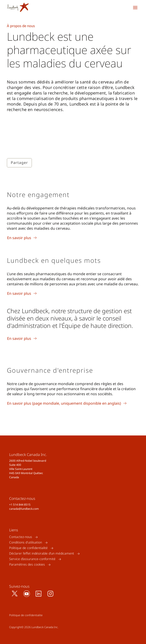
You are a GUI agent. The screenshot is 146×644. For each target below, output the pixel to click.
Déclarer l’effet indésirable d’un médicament (42, 554)
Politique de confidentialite (26, 615)
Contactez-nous (21, 537)
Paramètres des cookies (27, 565)
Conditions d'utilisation (26, 542)
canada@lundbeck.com (24, 509)
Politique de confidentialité (28, 548)
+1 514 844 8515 (20, 505)
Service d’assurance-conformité (32, 559)
